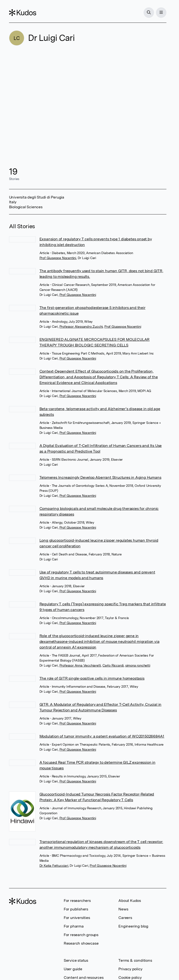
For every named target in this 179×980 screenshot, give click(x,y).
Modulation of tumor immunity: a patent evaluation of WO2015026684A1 (102, 736)
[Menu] (161, 13)
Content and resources (84, 978)
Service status (76, 960)
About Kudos (130, 901)
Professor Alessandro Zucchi (81, 327)
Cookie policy (130, 978)
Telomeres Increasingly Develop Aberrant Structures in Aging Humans (100, 477)
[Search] (149, 13)
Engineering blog (133, 926)
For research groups (81, 935)
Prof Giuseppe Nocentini (58, 258)
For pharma (74, 926)
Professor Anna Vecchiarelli (80, 665)
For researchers (77, 901)
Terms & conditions (135, 960)
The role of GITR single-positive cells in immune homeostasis (92, 678)
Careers (125, 918)
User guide (73, 969)
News (123, 909)
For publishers (76, 909)
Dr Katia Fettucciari (54, 866)
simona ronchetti (138, 665)
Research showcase (81, 943)
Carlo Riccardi (113, 665)
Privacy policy (130, 969)
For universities (77, 918)
